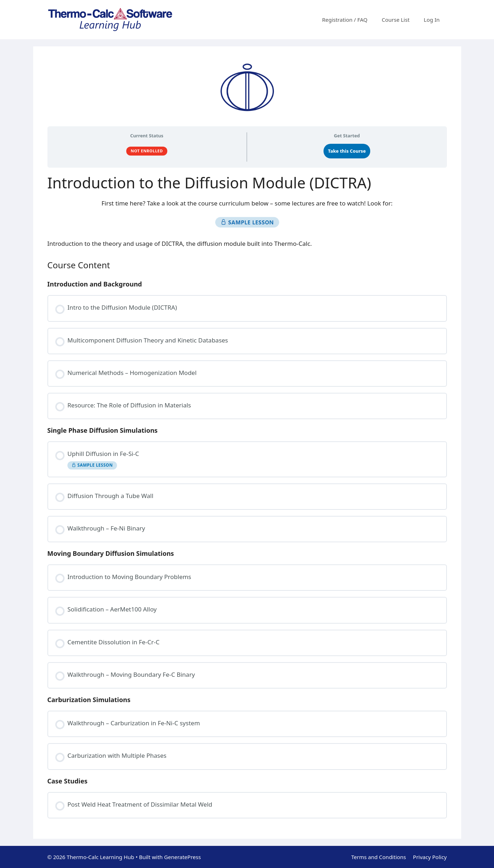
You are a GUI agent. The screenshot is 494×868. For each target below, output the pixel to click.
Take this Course (347, 151)
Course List (396, 20)
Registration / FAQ (345, 20)
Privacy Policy (430, 857)
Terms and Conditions (379, 857)
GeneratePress (182, 857)
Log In (432, 20)
